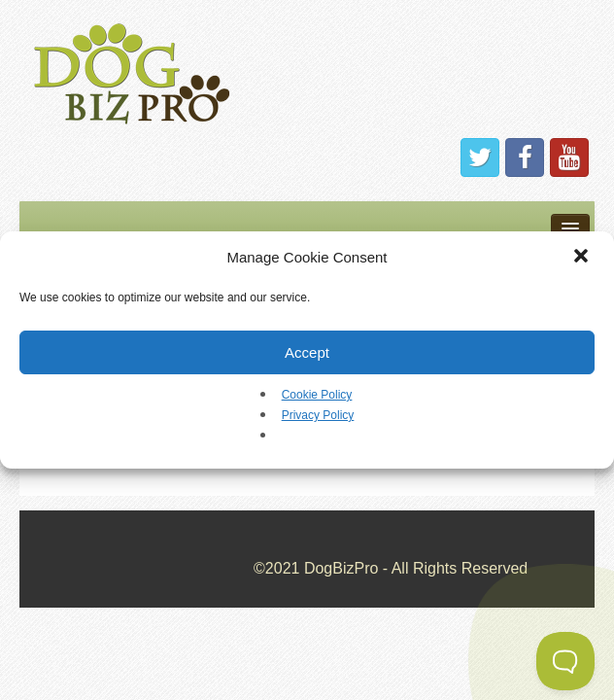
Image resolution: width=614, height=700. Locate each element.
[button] (583, 258)
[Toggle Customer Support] (565, 661)
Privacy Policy (318, 415)
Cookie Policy (317, 395)
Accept (307, 352)
